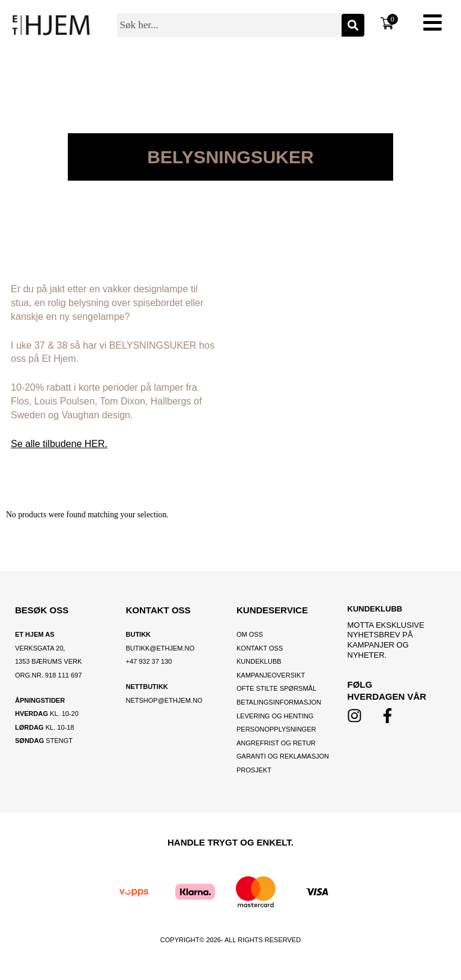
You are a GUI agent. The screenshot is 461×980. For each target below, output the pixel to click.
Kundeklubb (259, 661)
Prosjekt (254, 770)
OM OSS (250, 634)
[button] (432, 24)
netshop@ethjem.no (164, 700)
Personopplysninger (276, 729)
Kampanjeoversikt (271, 675)
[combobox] (229, 25)
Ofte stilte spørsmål (276, 688)
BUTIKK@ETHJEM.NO (160, 648)
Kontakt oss (260, 648)
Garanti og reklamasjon (283, 756)
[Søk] (353, 25)
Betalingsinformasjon (280, 702)
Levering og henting (276, 716)
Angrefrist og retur (276, 743)
